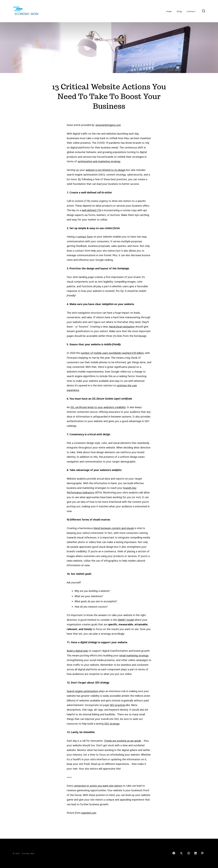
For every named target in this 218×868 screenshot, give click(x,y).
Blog (179, 11)
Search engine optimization (82, 691)
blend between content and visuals (114, 528)
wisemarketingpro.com (108, 125)
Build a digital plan (77, 651)
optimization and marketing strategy (99, 161)
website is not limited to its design (106, 170)
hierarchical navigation (122, 327)
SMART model (126, 620)
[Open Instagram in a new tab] (189, 853)
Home (169, 11)
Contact (191, 11)
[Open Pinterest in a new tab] (202, 853)
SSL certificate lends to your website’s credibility (98, 407)
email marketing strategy (134, 655)
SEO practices (118, 705)
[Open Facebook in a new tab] (174, 853)
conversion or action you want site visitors (98, 786)
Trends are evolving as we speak (122, 741)
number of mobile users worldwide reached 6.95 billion (112, 353)
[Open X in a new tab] (181, 853)
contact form (85, 237)
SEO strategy (112, 724)
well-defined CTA (91, 210)
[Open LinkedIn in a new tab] (195, 853)
